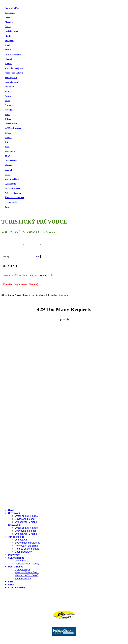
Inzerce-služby (17, 588)
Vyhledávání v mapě (26, 522)
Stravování (14, 525)
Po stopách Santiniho (26, 546)
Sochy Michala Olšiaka (27, 543)
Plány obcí (14, 555)
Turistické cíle (16, 537)
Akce (11, 585)
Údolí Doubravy (23, 552)
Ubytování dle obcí (25, 519)
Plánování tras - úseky (27, 564)
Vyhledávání (21, 540)
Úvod (11, 510)
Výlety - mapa (22, 569)
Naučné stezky (23, 579)
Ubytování (14, 513)
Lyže (11, 582)
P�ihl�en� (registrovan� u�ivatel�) (82, 601)
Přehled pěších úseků (27, 576)
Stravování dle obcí (25, 531)
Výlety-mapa (22, 561)
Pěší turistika (16, 567)
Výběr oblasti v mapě (26, 516)
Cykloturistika (16, 558)
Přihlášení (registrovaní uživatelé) (20, 284)
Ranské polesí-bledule (27, 549)
